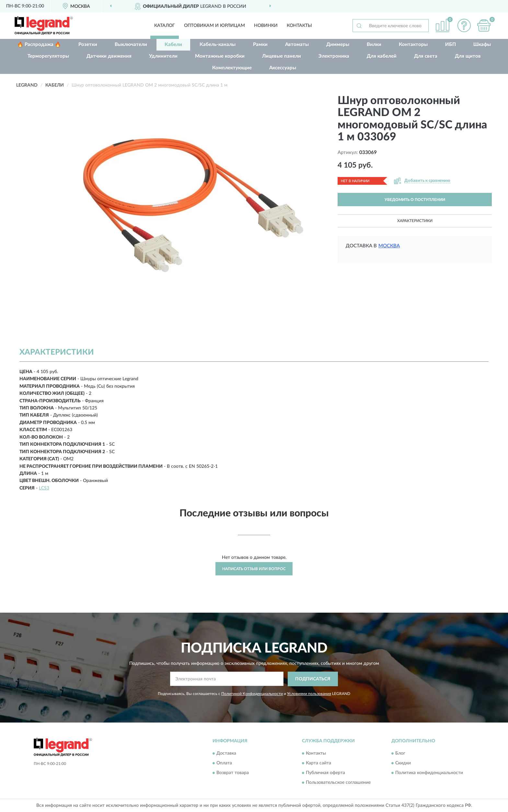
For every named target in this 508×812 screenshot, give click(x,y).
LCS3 (44, 488)
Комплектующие (232, 68)
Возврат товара (233, 773)
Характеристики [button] (415, 221)
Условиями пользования (309, 694)
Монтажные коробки (220, 56)
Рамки (260, 45)
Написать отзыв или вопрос (254, 569)
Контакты (299, 26)
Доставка (226, 754)
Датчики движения (109, 56)
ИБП (450, 45)
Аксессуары (283, 68)
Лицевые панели (282, 56)
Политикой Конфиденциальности (252, 694)
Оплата (224, 763)
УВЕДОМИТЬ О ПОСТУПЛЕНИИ (415, 200)
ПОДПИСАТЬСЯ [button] (313, 679)
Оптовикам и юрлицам (214, 26)
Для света (426, 56)
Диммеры (338, 45)
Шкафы (482, 45)
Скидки (403, 763)
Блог (400, 754)
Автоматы (297, 45)
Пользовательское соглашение (338, 783)
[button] (464, 25)
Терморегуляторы (48, 56)
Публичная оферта (325, 773)
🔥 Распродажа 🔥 (39, 45)
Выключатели (131, 45)
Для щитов (468, 56)
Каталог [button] (165, 26)
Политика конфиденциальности (429, 773)
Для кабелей (382, 56)
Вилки (374, 45)
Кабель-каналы (218, 45)
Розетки (88, 45)
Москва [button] (389, 246)
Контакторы (413, 45)
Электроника (334, 56)
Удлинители (163, 56)
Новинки (266, 26)
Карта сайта (318, 763)
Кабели (173, 45)
